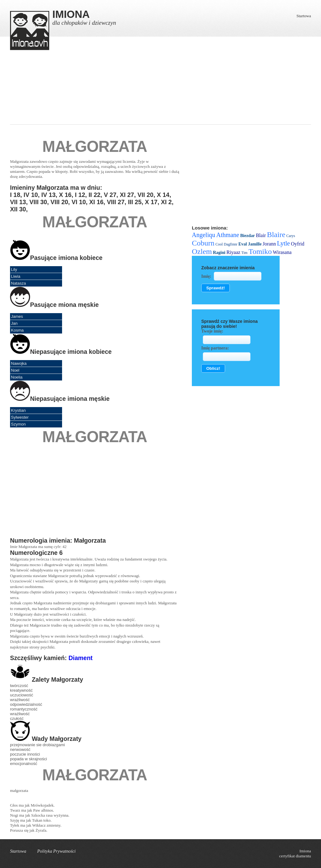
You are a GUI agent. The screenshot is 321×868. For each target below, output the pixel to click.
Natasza (18, 283)
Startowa (304, 16)
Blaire (276, 235)
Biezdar (247, 236)
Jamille (255, 244)
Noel (15, 370)
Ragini (219, 253)
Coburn (203, 243)
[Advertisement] (160, 94)
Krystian (18, 410)
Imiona (305, 851)
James (17, 316)
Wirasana (282, 252)
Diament (80, 658)
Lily (14, 269)
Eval (242, 244)
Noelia (17, 377)
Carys (291, 236)
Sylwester (20, 417)
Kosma (17, 330)
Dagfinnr (231, 244)
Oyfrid (298, 244)
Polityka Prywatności (57, 851)
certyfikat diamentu (295, 856)
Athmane (228, 235)
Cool (219, 244)
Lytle (284, 243)
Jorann (269, 244)
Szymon (18, 424)
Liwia (16, 276)
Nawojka (19, 363)
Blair (261, 235)
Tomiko (260, 251)
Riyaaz (233, 252)
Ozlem (202, 251)
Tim (245, 253)
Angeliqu (203, 235)
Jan (14, 323)
